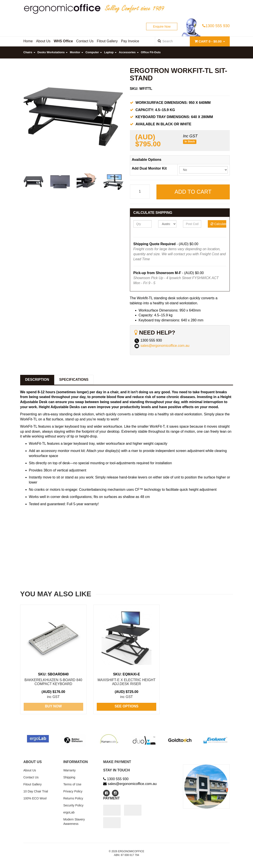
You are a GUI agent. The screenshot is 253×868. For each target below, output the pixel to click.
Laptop (110, 52)
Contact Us (31, 777)
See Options (126, 706)
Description (37, 380)
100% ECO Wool (35, 798)
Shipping (69, 777)
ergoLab (69, 812)
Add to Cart (193, 192)
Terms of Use (72, 784)
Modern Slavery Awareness (74, 822)
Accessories (129, 52)
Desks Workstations (53, 52)
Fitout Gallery (33, 784)
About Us (30, 770)
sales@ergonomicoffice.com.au (165, 346)
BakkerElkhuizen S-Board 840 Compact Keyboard (53, 682)
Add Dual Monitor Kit (149, 168)
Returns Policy (73, 798)
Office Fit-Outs (151, 52)
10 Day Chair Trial (36, 791)
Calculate (218, 224)
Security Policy (73, 805)
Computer (94, 52)
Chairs (29, 52)
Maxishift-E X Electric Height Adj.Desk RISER (126, 682)
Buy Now (53, 706)
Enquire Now (162, 27)
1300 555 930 (216, 26)
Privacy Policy (73, 791)
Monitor (76, 52)
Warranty (69, 770)
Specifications (74, 380)
